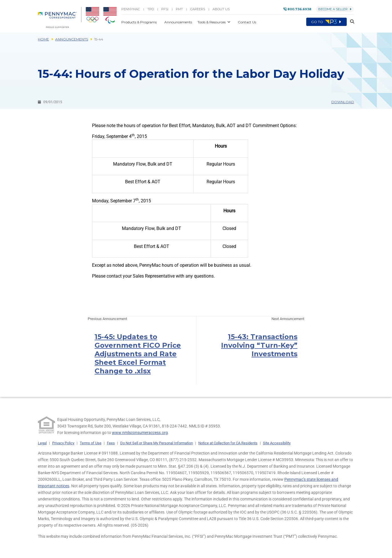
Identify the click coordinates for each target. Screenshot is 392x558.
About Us (221, 9)
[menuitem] (60, 17)
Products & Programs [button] (139, 22)
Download (343, 102)
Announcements (72, 39)
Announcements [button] (179, 22)
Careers (198, 9)
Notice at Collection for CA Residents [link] (228, 443)
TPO (151, 9)
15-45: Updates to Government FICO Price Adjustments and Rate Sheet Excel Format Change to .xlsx (138, 354)
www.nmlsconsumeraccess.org (140, 433)
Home (43, 39)
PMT (179, 9)
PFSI (165, 9)
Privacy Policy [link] (63, 443)
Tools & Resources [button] (212, 22)
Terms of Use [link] (91, 443)
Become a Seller (335, 9)
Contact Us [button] (247, 22)
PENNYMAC (131, 9)
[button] (350, 22)
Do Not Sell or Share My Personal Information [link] (157, 443)
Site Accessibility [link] (277, 443)
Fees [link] (111, 443)
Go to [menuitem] (326, 22)
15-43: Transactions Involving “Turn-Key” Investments (259, 345)
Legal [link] (42, 443)
